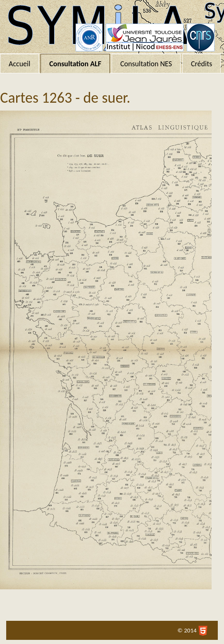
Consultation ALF (75, 64)
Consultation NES (146, 64)
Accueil (19, 64)
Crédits (201, 64)
